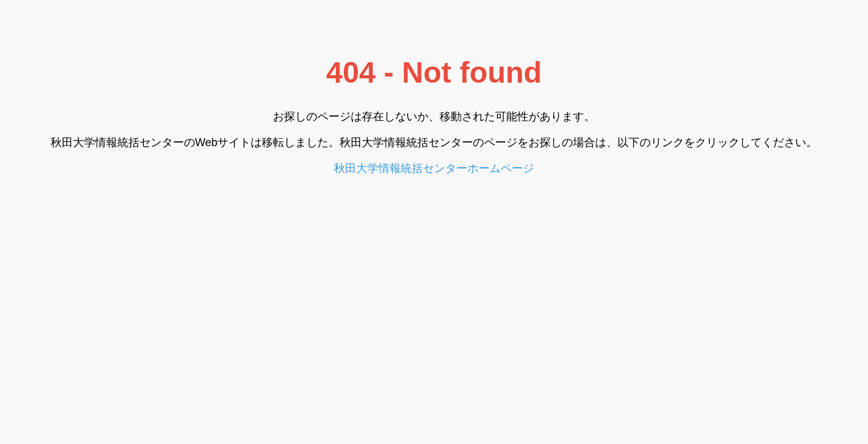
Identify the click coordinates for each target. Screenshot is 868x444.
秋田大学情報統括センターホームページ (434, 168)
